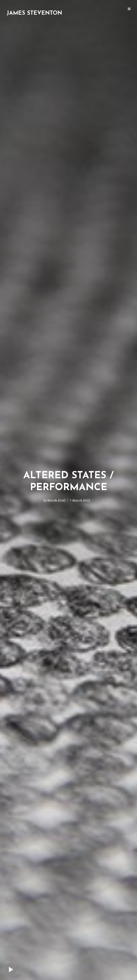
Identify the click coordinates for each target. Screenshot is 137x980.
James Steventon (34, 13)
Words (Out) (56, 500)
